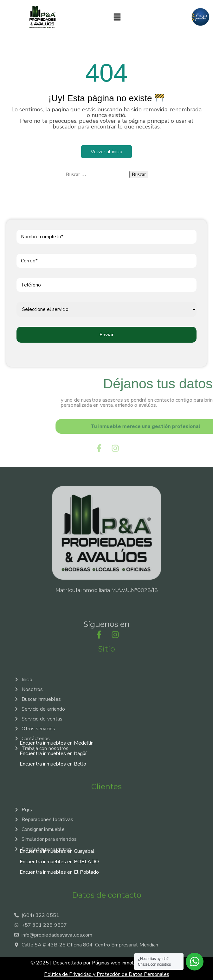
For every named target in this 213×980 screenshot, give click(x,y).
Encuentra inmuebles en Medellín (57, 743)
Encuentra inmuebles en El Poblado (59, 872)
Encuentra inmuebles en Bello (53, 764)
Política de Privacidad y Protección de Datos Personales (107, 974)
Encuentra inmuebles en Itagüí (53, 753)
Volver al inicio (106, 152)
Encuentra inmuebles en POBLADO (59, 862)
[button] (117, 17)
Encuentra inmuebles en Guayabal (57, 851)
